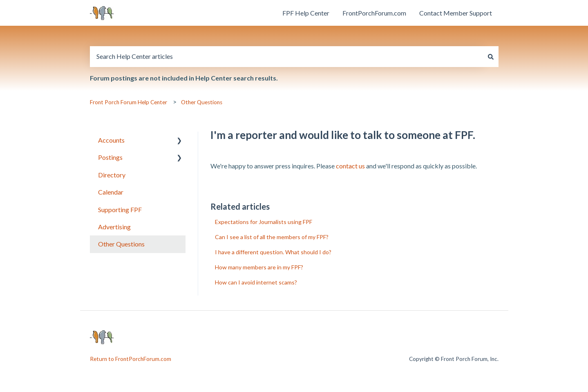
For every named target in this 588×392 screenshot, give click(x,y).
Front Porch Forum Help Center (129, 102)
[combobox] (286, 56)
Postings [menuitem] (110, 157)
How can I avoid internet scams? (256, 282)
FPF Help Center (306, 13)
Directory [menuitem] (112, 175)
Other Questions (202, 102)
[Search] (491, 56)
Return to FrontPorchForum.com (131, 359)
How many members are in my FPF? (259, 267)
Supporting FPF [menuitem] (120, 209)
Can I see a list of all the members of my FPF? (272, 237)
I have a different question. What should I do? (273, 252)
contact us (350, 166)
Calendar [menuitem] (111, 192)
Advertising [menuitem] (114, 227)
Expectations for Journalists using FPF (264, 222)
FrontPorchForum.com (374, 13)
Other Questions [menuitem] (121, 244)
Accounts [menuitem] (111, 140)
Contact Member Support (456, 13)
